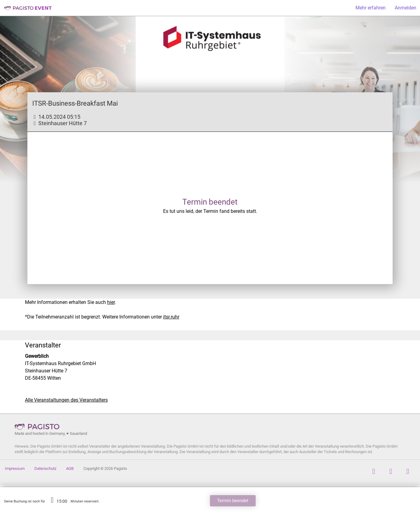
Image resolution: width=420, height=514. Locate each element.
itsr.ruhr (171, 317)
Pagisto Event (28, 8)
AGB (70, 468)
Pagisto (39, 427)
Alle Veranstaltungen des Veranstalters (66, 400)
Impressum (15, 468)
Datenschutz (45, 468)
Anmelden (406, 8)
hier (111, 302)
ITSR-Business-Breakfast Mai (75, 103)
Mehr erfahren (371, 8)
